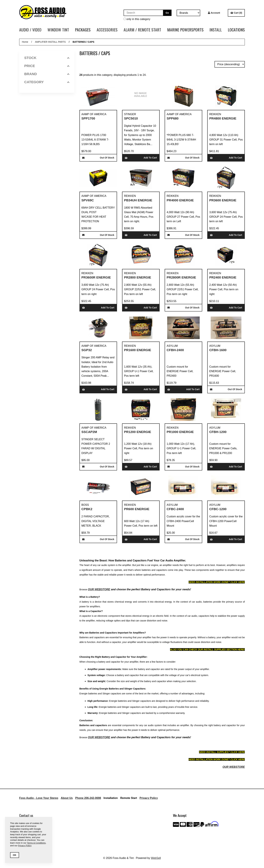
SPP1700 (88, 118)
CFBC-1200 (218, 509)
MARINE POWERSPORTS (185, 30)
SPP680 (173, 118)
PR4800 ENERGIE (223, 118)
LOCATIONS (236, 30)
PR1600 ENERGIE (138, 350)
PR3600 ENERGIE (223, 200)
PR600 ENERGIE (137, 509)
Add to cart (141, 158)
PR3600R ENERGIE (96, 277)
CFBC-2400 (175, 509)
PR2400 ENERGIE (223, 277)
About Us (67, 798)
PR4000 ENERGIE (180, 200)
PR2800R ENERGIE (181, 277)
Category (47, 82)
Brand (47, 74)
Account (214, 13)
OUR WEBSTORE (99, 589)
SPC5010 (131, 118)
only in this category (137, 19)
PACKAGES (83, 30)
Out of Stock (98, 158)
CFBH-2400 (175, 350)
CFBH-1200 (218, 432)
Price (47, 66)
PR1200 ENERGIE (138, 432)
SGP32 (87, 350)
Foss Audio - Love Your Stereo (39, 798)
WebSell (156, 858)
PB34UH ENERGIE (138, 200)
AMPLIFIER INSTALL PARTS (50, 42)
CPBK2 (87, 509)
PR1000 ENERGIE (180, 432)
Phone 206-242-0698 (88, 798)
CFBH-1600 (218, 350)
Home (25, 42)
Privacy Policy (149, 798)
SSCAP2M (89, 432)
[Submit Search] (167, 13)
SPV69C (88, 200)
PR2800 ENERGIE (138, 277)
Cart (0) (236, 13)
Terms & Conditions (36, 843)
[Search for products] (143, 13)
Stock (47, 58)
